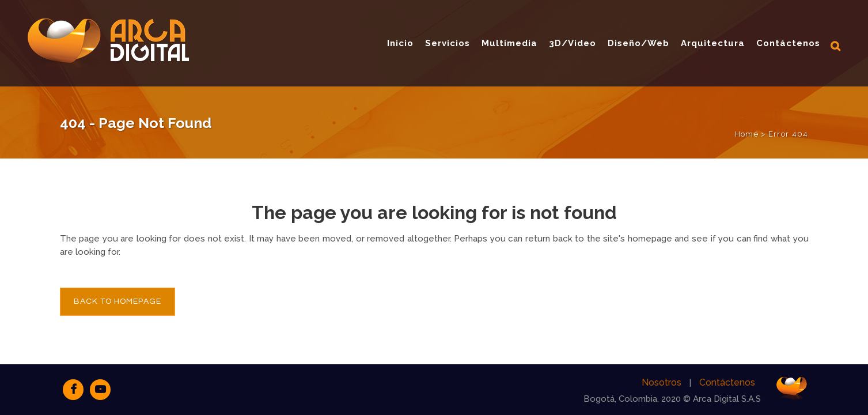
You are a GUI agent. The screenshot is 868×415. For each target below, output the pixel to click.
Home (747, 134)
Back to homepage (117, 301)
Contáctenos (727, 382)
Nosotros (662, 382)
